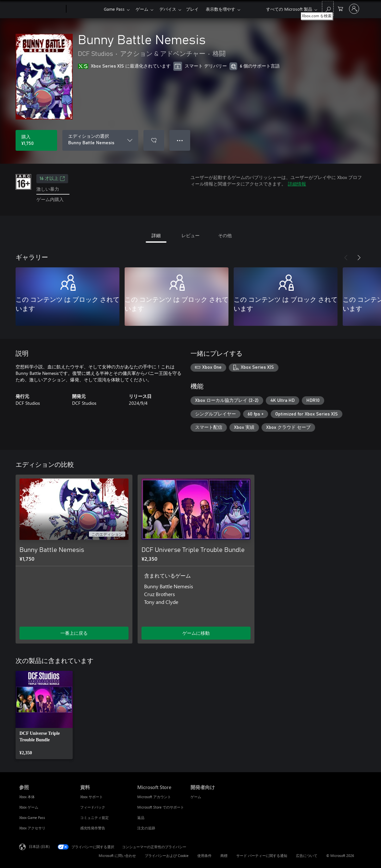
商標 (224, 855)
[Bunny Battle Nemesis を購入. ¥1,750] (36, 140)
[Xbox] (84, 9)
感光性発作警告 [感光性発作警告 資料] (93, 828)
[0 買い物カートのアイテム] (340, 8)
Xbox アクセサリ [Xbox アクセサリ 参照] (32, 828)
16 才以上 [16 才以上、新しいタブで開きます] (52, 179)
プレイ (196, 9)
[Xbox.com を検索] (328, 8)
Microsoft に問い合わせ (117, 855)
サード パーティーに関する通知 (262, 855)
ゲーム (143, 9)
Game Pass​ (114, 9)
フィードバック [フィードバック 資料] (93, 807)
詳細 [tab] (156, 235)
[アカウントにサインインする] (354, 9)
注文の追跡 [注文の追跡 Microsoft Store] (146, 828)
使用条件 (204, 855)
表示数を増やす (226, 9)
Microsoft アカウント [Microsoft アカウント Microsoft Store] (154, 797)
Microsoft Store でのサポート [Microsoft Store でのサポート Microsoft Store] (161, 807)
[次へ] (359, 258)
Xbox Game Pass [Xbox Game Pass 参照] (32, 817)
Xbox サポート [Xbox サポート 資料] (92, 797)
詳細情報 (297, 184)
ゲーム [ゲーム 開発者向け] (196, 797)
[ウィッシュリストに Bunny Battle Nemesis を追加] (154, 140)
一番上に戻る (74, 633)
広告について (307, 855)
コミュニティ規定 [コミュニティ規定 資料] (94, 817)
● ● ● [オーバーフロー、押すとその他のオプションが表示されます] (180, 140)
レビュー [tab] (190, 235)
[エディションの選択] (100, 140)
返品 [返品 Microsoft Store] (141, 817)
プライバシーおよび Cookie (167, 855)
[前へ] (346, 258)
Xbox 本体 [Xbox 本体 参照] (27, 797)
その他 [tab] (225, 235)
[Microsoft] (41, 9)
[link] (44, 715)
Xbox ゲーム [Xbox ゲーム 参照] (29, 807)
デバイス (170, 9)
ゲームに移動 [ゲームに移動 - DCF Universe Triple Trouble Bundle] (196, 633)
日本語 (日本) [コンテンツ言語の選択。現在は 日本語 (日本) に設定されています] (39, 846)
